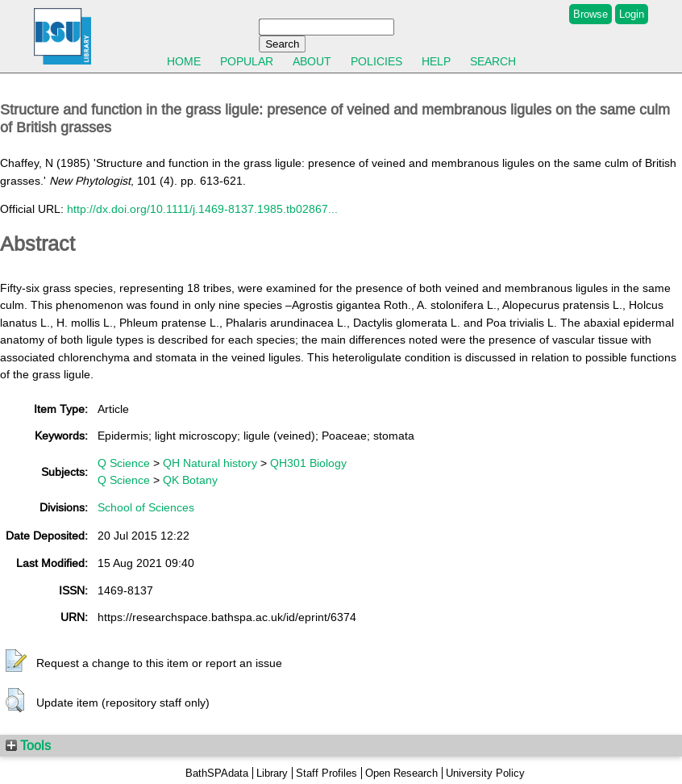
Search (493, 61)
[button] (16, 661)
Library (272, 773)
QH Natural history (210, 463)
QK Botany (190, 480)
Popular (247, 61)
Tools (28, 745)
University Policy (485, 773)
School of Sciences (146, 507)
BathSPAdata (217, 773)
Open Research (401, 773)
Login (632, 14)
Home (184, 61)
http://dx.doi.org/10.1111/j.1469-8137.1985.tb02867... (202, 209)
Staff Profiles (326, 773)
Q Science (124, 463)
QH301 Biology (308, 463)
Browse (591, 14)
